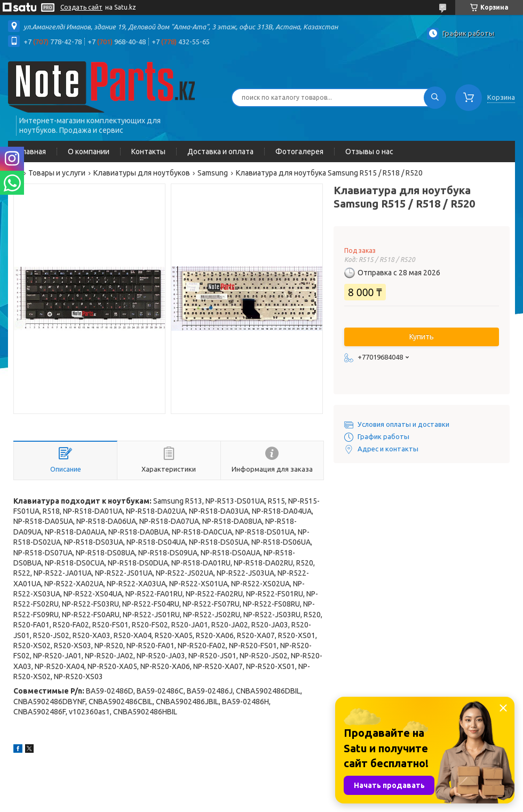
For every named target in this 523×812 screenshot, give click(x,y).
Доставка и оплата (220, 152)
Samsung (213, 173)
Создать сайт (81, 7)
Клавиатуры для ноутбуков (142, 173)
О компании (89, 152)
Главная (32, 152)
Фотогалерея (299, 152)
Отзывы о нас (369, 152)
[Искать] (435, 98)
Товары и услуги (57, 173)
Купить (422, 337)
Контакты (148, 152)
